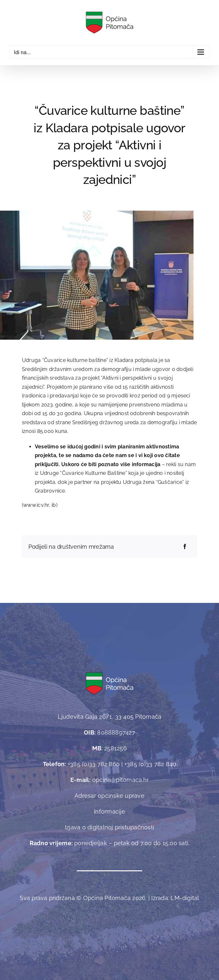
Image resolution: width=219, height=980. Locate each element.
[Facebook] (185, 547)
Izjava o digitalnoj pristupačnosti (109, 827)
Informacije (109, 811)
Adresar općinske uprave (109, 796)
